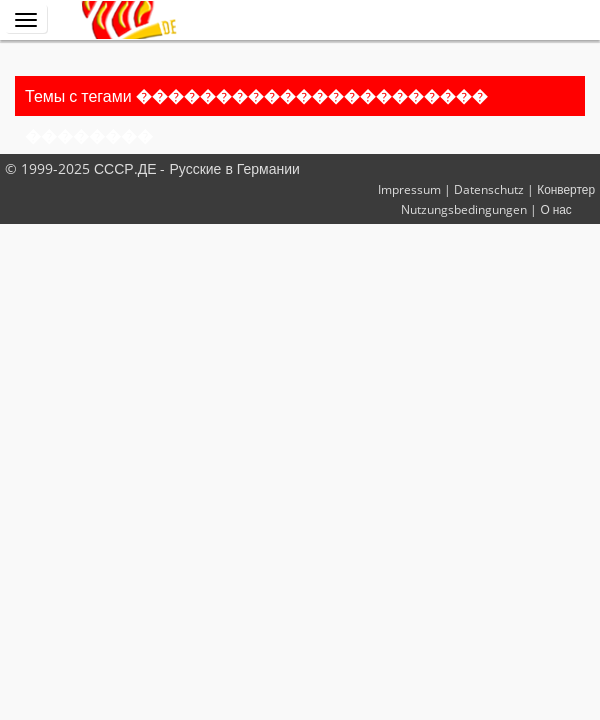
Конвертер (566, 189)
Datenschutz (489, 189)
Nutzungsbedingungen (464, 209)
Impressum (409, 189)
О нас (555, 209)
